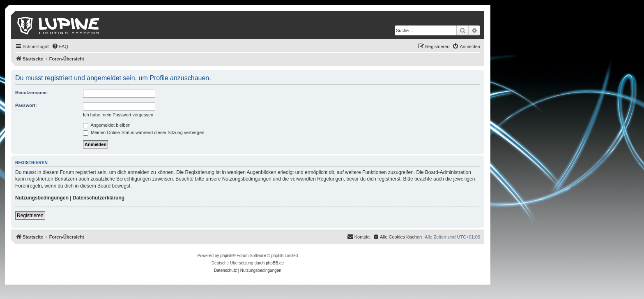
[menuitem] (60, 46)
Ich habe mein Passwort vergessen (118, 115)
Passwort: (26, 105)
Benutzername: (31, 93)
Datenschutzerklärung (99, 198)
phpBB (226, 256)
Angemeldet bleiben (107, 125)
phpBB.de (275, 263)
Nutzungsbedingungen (42, 198)
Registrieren (30, 216)
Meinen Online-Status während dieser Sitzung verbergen (144, 132)
